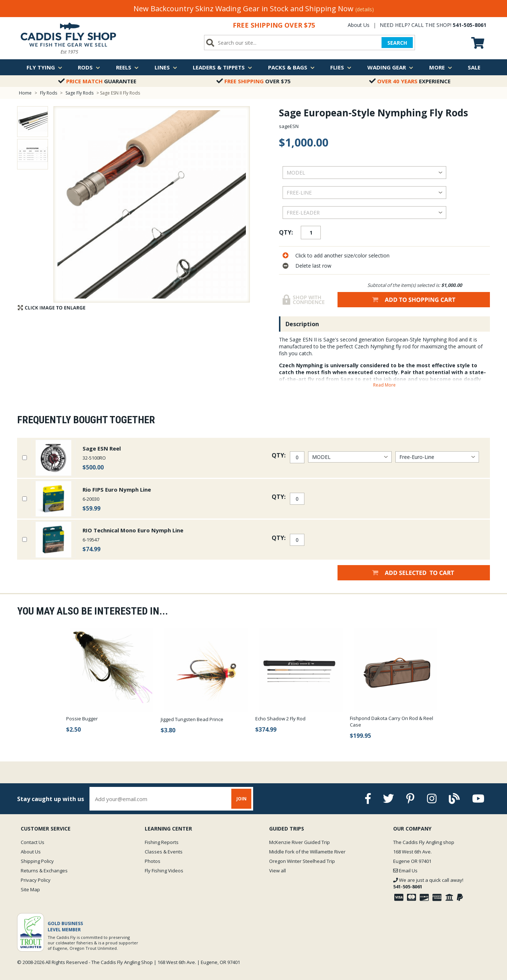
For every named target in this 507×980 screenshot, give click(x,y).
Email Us (405, 871)
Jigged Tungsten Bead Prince (192, 719)
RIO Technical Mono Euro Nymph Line (133, 530)
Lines (166, 67)
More (441, 67)
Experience (410, 81)
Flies (341, 67)
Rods (89, 67)
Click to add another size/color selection (342, 255)
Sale (474, 67)
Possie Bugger (82, 719)
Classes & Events (164, 852)
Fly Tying (44, 67)
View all (278, 871)
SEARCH (397, 43)
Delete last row (313, 266)
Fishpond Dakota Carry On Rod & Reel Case (392, 721)
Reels (127, 67)
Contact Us (33, 842)
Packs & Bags (291, 67)
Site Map (30, 889)
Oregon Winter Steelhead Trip (302, 861)
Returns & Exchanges (44, 871)
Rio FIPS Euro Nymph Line (117, 489)
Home (25, 93)
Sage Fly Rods (79, 93)
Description (302, 324)
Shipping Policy (37, 861)
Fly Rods (49, 93)
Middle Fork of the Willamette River (307, 852)
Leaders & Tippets (222, 67)
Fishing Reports (162, 842)
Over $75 (253, 81)
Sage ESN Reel (102, 448)
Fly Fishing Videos (164, 871)
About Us (359, 25)
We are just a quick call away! (428, 883)
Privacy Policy (36, 880)
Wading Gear (390, 67)
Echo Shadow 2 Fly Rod (280, 719)
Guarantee (97, 81)
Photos (153, 861)
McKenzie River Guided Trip (300, 842)
